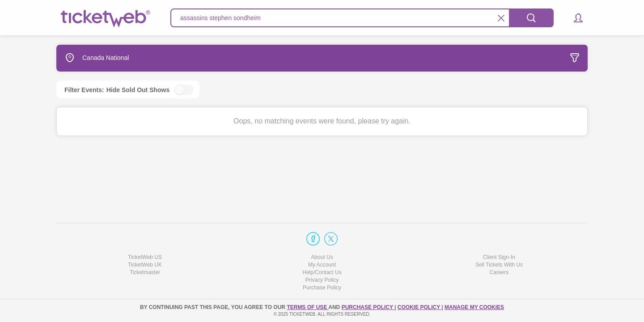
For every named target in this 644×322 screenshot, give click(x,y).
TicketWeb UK (145, 265)
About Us (322, 257)
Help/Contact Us (322, 272)
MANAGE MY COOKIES (474, 307)
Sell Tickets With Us (499, 265)
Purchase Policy (322, 288)
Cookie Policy (419, 307)
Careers (499, 272)
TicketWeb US (145, 257)
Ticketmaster (145, 272)
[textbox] (362, 18)
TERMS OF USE (307, 307)
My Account (322, 265)
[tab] (521, 58)
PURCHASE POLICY (368, 307)
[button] (574, 18)
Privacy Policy (322, 280)
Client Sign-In (499, 257)
